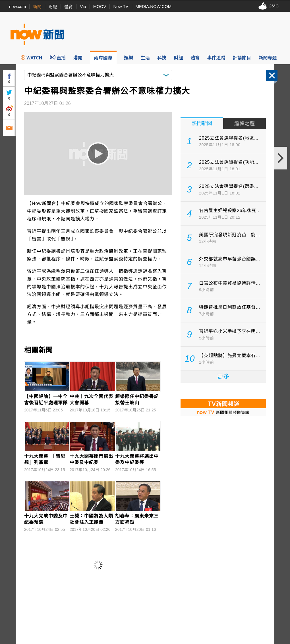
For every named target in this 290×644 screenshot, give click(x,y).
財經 (53, 7)
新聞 (37, 7)
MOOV (100, 6)
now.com (17, 6)
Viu (83, 6)
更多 (223, 377)
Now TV (121, 6)
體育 (69, 7)
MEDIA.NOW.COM (154, 6)
